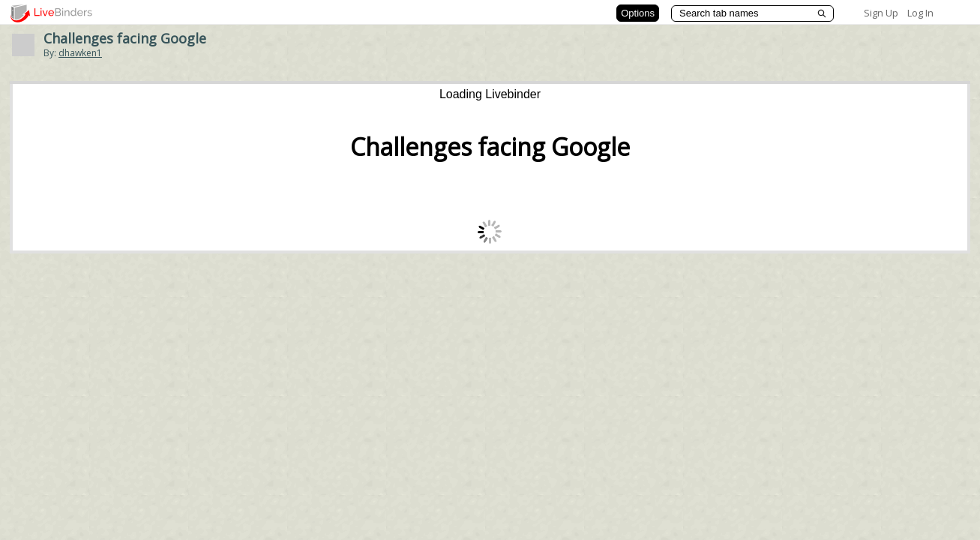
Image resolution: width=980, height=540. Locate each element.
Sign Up (881, 13)
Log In (920, 13)
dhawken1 (80, 53)
